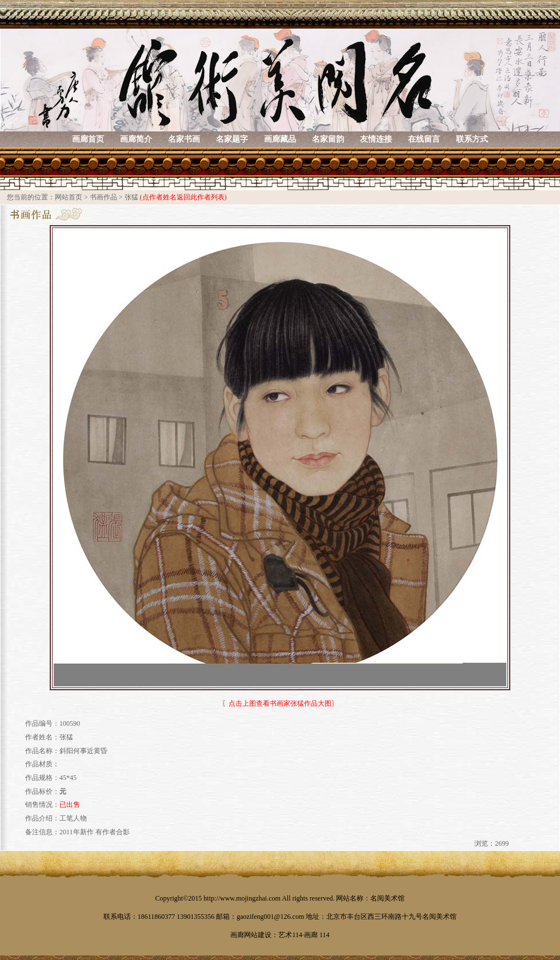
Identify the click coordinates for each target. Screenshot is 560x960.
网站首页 (69, 197)
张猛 (131, 197)
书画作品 (103, 197)
